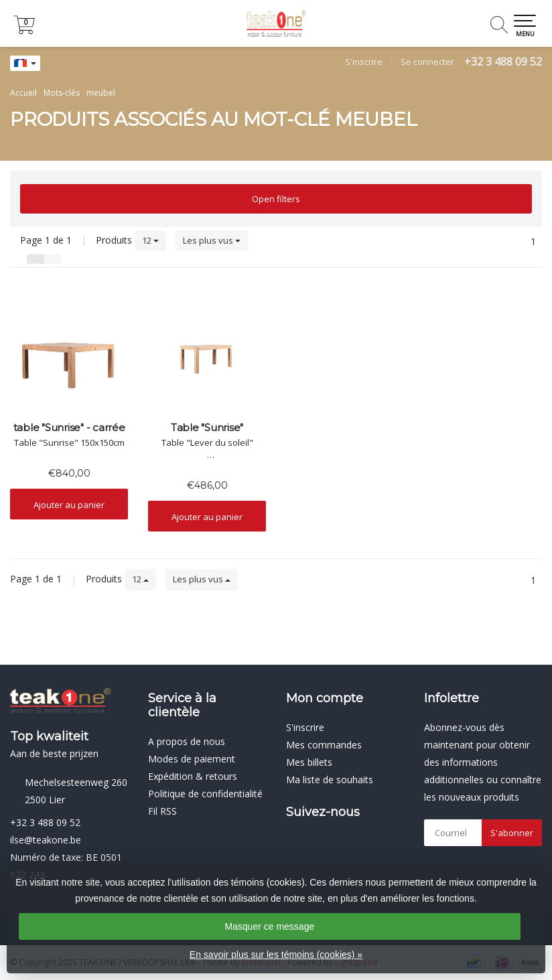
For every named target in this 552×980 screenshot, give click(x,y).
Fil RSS (162, 811)
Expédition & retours (193, 776)
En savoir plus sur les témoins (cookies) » (276, 955)
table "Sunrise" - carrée (69, 428)
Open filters (276, 199)
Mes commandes (324, 745)
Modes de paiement (192, 759)
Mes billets (309, 762)
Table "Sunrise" (207, 428)
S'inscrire (364, 62)
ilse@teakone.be (46, 840)
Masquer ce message (269, 926)
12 (150, 240)
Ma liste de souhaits (330, 780)
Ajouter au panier (69, 505)
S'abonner (512, 833)
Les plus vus (212, 240)
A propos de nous (187, 741)
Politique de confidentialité (205, 794)
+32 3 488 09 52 (503, 62)
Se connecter (427, 62)
